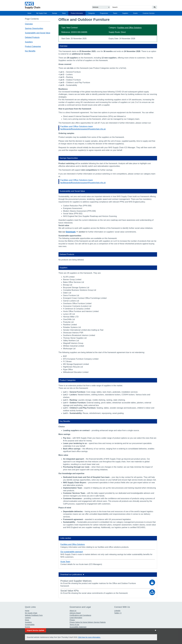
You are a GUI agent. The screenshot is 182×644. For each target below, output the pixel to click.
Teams (115, 13)
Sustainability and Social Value (38, 33)
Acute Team (65, 562)
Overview (29, 24)
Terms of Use (74, 625)
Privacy (72, 620)
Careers (28, 618)
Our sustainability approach (72, 552)
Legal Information (76, 618)
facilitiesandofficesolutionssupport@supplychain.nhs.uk (83, 129)
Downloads (71, 232)
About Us (73, 611)
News (64, 13)
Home (29, 13)
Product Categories (33, 46)
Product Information (77, 13)
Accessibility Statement (78, 627)
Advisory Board (75, 613)
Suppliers (125, 13)
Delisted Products (32, 37)
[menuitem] (29, 13)
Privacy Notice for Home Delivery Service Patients (88, 622)
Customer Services (149, 13)
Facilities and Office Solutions (129, 28)
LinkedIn (117, 611)
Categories (91, 13)
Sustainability (30, 625)
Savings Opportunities (34, 28)
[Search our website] (155, 7)
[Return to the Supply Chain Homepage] (46, 5)
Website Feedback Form (34, 615)
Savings (55, 13)
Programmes (104, 13)
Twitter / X (118, 613)
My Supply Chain (42, 13)
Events (135, 13)
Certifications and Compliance (80, 615)
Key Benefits (30, 51)
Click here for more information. (89, 637)
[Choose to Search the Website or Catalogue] (101, 7)
